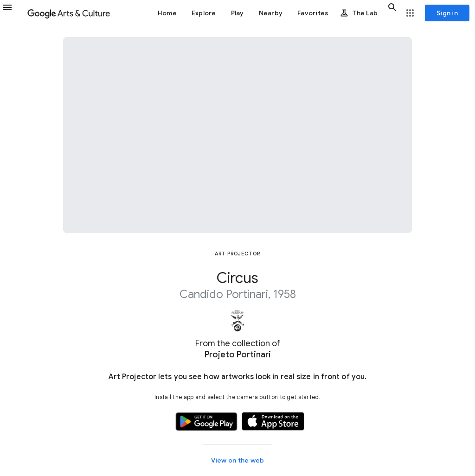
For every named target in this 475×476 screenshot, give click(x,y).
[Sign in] (447, 13)
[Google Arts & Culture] (69, 13)
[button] (13, 13)
